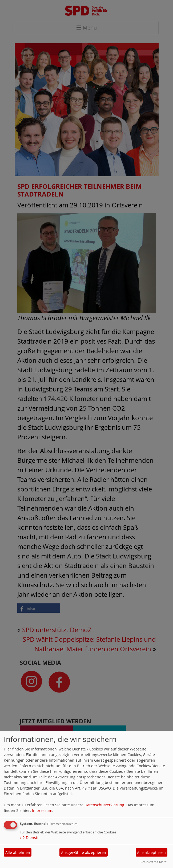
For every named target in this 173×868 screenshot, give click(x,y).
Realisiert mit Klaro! (154, 862)
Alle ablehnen (18, 852)
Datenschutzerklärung (104, 805)
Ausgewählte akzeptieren (84, 852)
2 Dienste (30, 838)
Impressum (42, 810)
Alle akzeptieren (151, 852)
